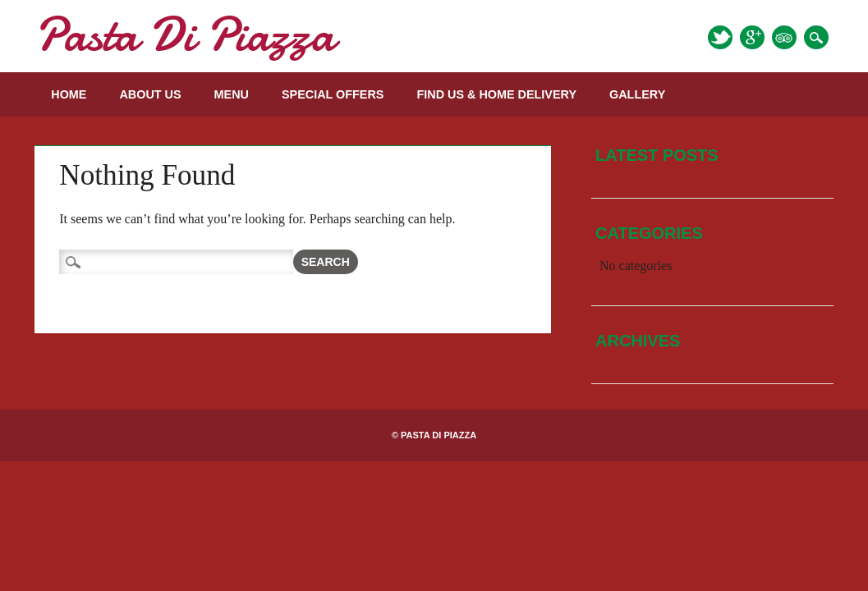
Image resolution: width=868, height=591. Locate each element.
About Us (150, 94)
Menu (232, 94)
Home (69, 94)
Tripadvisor (784, 37)
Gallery (637, 94)
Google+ (752, 37)
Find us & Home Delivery (496, 94)
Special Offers (333, 94)
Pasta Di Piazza (184, 34)
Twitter (720, 37)
